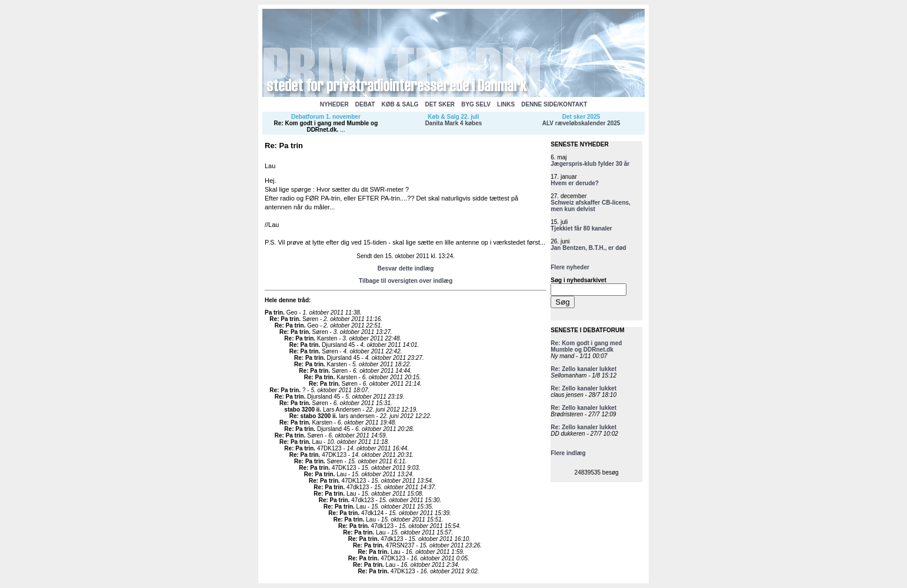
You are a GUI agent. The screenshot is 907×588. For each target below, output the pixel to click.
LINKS (506, 104)
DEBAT (365, 104)
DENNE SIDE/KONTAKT (554, 104)
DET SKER (440, 104)
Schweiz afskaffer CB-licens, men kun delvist (591, 206)
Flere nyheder (570, 267)
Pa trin (274, 313)
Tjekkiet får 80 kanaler (581, 228)
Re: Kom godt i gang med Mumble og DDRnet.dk (326, 126)
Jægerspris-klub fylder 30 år (590, 164)
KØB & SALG (400, 104)
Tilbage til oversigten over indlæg (406, 281)
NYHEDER (334, 104)
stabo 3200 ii (302, 410)
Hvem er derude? (575, 183)
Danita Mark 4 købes (454, 123)
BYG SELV (476, 104)
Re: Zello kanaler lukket (583, 369)
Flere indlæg (568, 453)
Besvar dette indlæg (406, 268)
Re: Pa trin (284, 319)
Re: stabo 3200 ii (313, 416)
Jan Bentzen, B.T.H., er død (588, 248)
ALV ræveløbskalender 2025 (581, 123)
